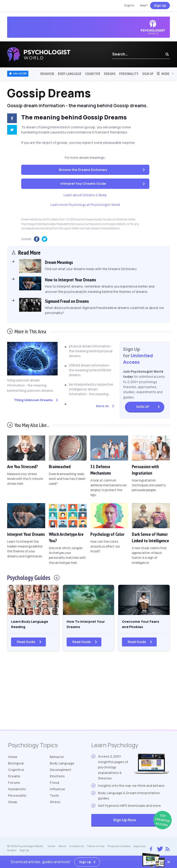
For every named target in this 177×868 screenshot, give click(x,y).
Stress (55, 804)
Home (13, 759)
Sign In (129, 5)
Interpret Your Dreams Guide (83, 183)
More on (102, 406)
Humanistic (17, 791)
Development (60, 772)
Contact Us (77, 848)
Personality (129, 74)
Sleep (13, 804)
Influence (57, 791)
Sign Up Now (141, 823)
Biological (16, 765)
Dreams (110, 74)
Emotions (57, 778)
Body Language (70, 74)
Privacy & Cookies (119, 848)
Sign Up (160, 5)
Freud (55, 785)
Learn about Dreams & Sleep (85, 195)
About (62, 848)
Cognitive (93, 74)
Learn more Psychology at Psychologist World (85, 205)
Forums (14, 785)
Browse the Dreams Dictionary (83, 170)
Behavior (47, 74)
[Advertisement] (88, 695)
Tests (54, 797)
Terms (96, 848)
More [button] (163, 74)
